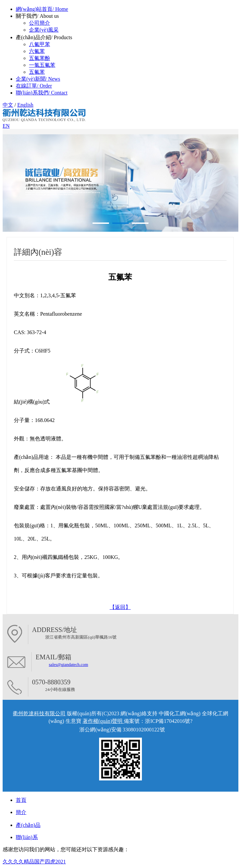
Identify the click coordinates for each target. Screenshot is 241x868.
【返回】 (120, 607)
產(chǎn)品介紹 (44, 37)
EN (6, 126)
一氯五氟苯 (42, 65)
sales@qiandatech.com (68, 664)
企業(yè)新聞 (38, 79)
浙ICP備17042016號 (167, 721)
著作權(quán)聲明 (103, 721)
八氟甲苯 (40, 44)
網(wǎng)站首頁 (42, 9)
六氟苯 (37, 51)
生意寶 (73, 721)
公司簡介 (40, 23)
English (25, 105)
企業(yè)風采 (44, 30)
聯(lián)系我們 (42, 93)
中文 (8, 105)
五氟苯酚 (40, 58)
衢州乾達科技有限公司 (39, 713)
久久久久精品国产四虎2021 (34, 862)
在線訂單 (34, 86)
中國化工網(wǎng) (180, 713)
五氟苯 (37, 72)
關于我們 (37, 16)
